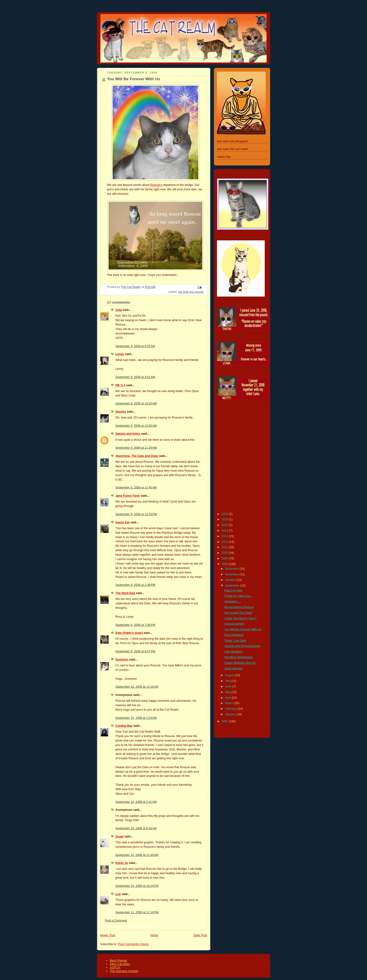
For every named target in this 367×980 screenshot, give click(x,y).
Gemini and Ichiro (128, 434)
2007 (225, 721)
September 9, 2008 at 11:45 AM (136, 488)
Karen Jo (122, 863)
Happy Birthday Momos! (240, 663)
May (228, 692)
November (232, 574)
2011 (225, 547)
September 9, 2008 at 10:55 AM (136, 426)
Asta (119, 310)
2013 (225, 536)
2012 (225, 542)
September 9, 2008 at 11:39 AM (136, 448)
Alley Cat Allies (120, 964)
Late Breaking (234, 652)
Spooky (121, 412)
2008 (225, 564)
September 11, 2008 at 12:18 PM (137, 912)
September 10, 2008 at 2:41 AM (136, 802)
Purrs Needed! (234, 635)
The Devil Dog (125, 593)
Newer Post (108, 935)
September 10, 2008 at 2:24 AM (136, 718)
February (231, 709)
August (230, 675)
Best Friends (118, 960)
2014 (225, 531)
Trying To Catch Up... (238, 596)
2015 (225, 525)
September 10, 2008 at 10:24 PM (137, 886)
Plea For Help (233, 591)
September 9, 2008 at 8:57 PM (135, 651)
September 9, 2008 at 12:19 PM (136, 514)
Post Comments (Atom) (133, 944)
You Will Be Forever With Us (243, 629)
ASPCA (115, 967)
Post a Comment (116, 921)
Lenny (120, 354)
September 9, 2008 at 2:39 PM (135, 585)
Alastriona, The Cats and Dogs (137, 456)
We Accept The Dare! (238, 613)
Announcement (234, 624)
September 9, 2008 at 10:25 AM (136, 404)
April (228, 698)
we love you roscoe (191, 292)
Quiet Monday (234, 668)
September (233, 586)
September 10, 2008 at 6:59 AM (136, 828)
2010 (225, 553)
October (231, 580)
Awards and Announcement (242, 646)
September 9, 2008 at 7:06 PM (135, 625)
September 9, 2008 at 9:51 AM (135, 377)
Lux (118, 894)
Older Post (200, 935)
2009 (225, 558)
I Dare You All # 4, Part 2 (240, 618)
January (231, 714)
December (232, 569)
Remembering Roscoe (239, 607)
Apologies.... (233, 602)
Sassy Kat (122, 522)
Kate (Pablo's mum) (129, 633)
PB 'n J (120, 385)
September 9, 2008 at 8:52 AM (135, 346)
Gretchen (122, 660)
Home (154, 935)
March (230, 703)
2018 (225, 519)
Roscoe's (156, 185)
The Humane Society (124, 971)
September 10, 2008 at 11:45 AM (137, 855)
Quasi (119, 837)
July (228, 681)
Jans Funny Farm (128, 496)
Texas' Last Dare (235, 641)
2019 (225, 514)
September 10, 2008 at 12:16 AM (137, 687)
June (229, 686)
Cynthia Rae (124, 726)
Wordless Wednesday (239, 657)
